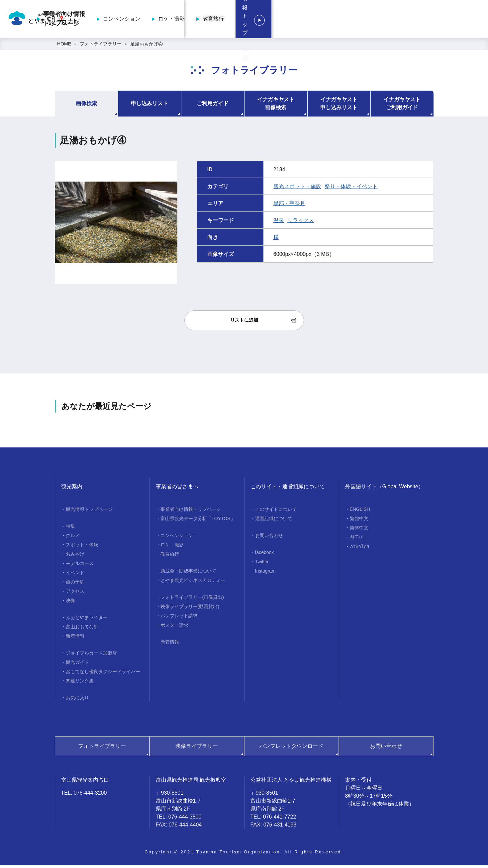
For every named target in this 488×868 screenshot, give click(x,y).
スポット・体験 (82, 547)
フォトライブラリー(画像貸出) (192, 599)
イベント (75, 575)
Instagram (265, 573)
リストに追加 (244, 323)
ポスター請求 (174, 627)
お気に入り (77, 700)
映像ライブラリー (197, 748)
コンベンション (281, 20)
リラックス (301, 223)
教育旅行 (373, 20)
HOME (64, 46)
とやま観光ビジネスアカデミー (193, 583)
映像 (70, 603)
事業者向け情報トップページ (224, 20)
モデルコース (80, 566)
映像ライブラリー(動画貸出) (190, 609)
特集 (70, 528)
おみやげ (75, 556)
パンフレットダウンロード (291, 748)
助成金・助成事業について (188, 573)
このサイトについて (276, 512)
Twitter (262, 564)
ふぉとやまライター (87, 620)
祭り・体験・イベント (351, 189)
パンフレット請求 (179, 618)
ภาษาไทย (359, 549)
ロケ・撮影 (331, 20)
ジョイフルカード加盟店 (91, 655)
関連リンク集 (80, 683)
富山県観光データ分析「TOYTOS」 (198, 521)
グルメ (73, 538)
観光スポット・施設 (297, 189)
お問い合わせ (269, 538)
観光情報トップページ (441, 20)
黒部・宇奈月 (289, 206)
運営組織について (274, 521)
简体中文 (359, 530)
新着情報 (75, 638)
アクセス (75, 593)
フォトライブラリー (101, 46)
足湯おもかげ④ (146, 46)
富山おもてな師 (82, 629)
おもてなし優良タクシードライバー (103, 674)
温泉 (279, 223)
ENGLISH (360, 512)
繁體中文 (359, 521)
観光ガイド (77, 665)
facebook (265, 555)
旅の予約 (75, 584)
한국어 (357, 539)
